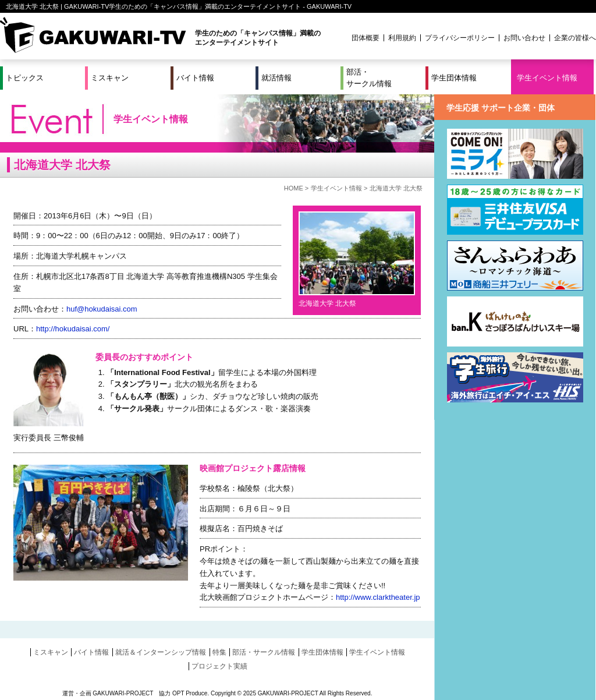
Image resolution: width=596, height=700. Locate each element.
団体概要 (366, 38)
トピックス (25, 78)
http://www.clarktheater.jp (378, 597)
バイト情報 (195, 78)
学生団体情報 (454, 78)
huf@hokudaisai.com (102, 309)
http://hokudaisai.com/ (73, 329)
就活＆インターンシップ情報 (161, 652)
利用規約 (402, 38)
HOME (294, 188)
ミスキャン (110, 78)
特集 (219, 652)
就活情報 (276, 78)
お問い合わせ (524, 38)
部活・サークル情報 (369, 78)
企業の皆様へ (575, 38)
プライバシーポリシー (460, 38)
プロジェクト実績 (219, 666)
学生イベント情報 (547, 78)
